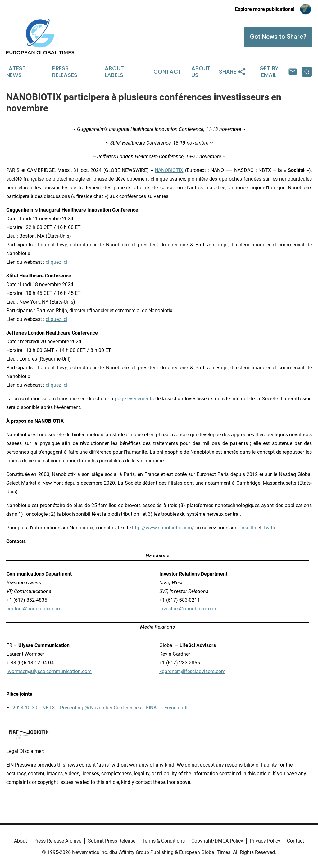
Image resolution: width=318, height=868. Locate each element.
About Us (201, 72)
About (20, 841)
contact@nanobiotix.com (34, 609)
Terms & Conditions (163, 841)
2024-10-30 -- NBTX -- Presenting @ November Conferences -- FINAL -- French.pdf (100, 708)
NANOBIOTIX (169, 170)
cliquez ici (57, 262)
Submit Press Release (112, 841)
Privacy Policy (265, 841)
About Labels (114, 72)
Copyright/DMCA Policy (217, 841)
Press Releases (65, 72)
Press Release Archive (57, 841)
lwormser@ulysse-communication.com (49, 671)
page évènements (134, 399)
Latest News (16, 72)
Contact (167, 72)
